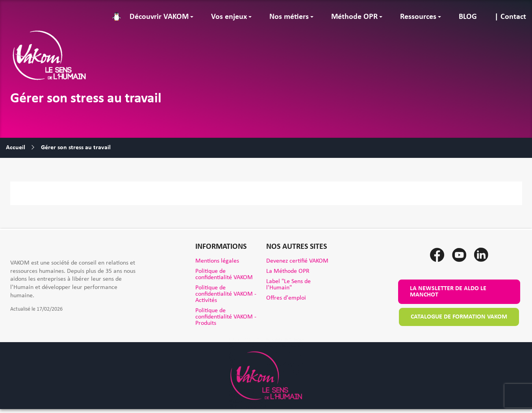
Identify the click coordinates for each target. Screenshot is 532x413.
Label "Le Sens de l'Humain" (288, 285)
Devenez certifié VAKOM (297, 261)
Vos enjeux (229, 17)
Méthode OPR (354, 17)
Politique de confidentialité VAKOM (224, 274)
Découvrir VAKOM (159, 17)
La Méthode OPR (288, 271)
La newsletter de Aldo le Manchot (448, 292)
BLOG (468, 17)
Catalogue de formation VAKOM (459, 317)
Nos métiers (289, 17)
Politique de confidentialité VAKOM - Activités (226, 294)
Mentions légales (217, 261)
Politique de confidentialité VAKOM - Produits (226, 317)
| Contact (510, 17)
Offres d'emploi (286, 298)
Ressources (418, 17)
